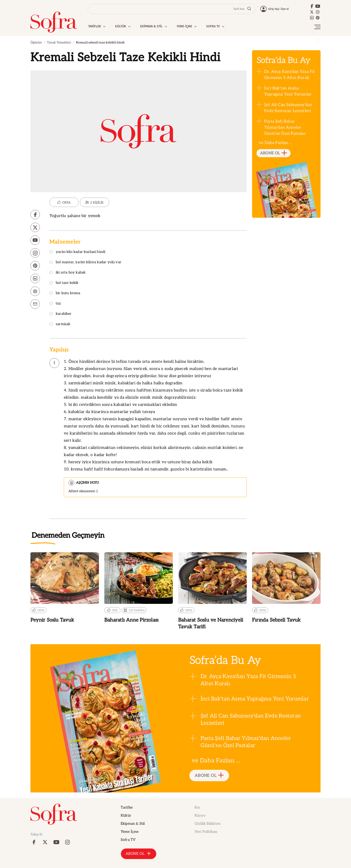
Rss (197, 808)
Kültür (126, 816)
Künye (200, 816)
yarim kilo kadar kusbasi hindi (77, 252)
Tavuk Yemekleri (59, 42)
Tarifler (127, 808)
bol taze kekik (64, 283)
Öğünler (36, 42)
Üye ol (285, 9)
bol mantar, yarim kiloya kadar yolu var (85, 262)
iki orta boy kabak (67, 273)
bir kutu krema (65, 293)
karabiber (61, 314)
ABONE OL (274, 153)
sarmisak (60, 324)
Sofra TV (128, 840)
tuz (55, 304)
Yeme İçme (130, 832)
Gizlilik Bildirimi (208, 824)
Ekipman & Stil (133, 824)
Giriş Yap (274, 9)
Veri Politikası (206, 832)
